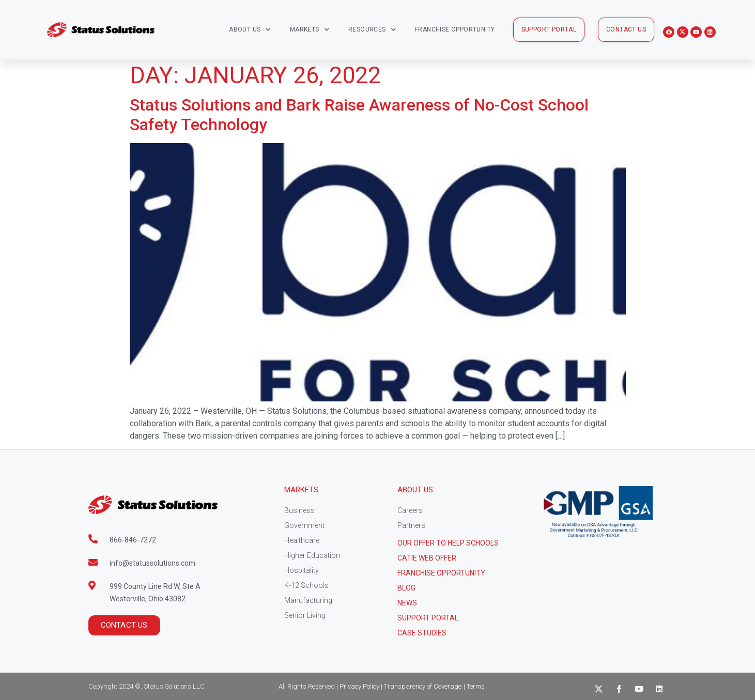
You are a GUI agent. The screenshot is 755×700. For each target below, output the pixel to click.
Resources (372, 30)
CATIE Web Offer (427, 558)
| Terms (474, 686)
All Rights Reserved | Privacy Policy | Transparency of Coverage (370, 686)
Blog (406, 588)
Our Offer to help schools (448, 543)
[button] (549, 30)
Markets (310, 30)
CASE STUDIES (422, 633)
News (407, 603)
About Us (250, 30)
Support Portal (428, 618)
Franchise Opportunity (455, 29)
